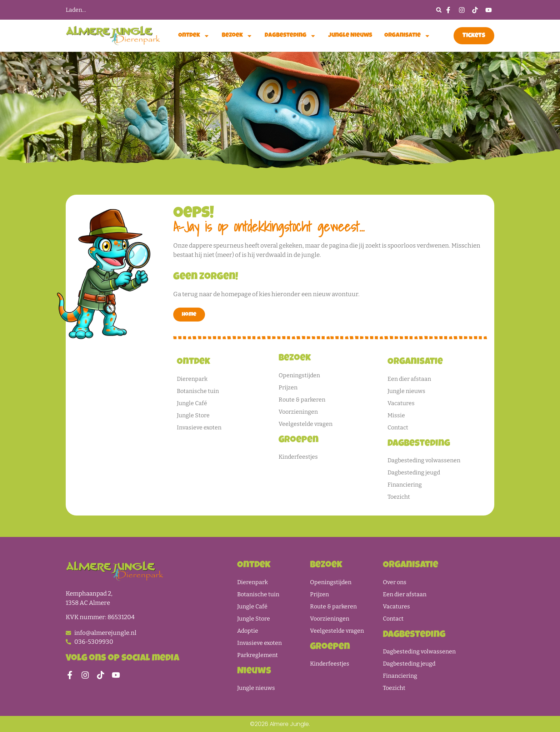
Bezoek (237, 36)
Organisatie (407, 36)
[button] (439, 10)
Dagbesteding (290, 36)
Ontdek (194, 36)
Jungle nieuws (350, 36)
